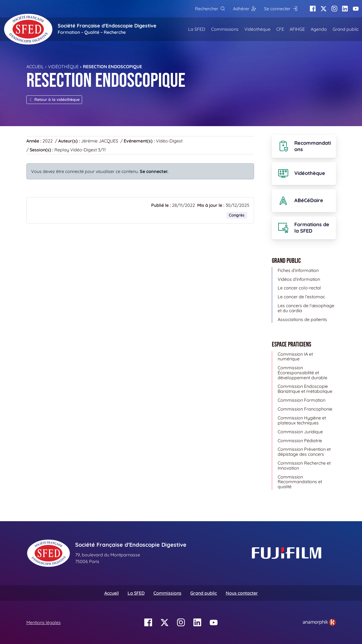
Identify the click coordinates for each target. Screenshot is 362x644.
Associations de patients (302, 319)
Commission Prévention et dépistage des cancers (304, 452)
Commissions (225, 29)
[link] (319, 622)
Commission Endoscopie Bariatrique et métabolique (305, 389)
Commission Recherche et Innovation (304, 465)
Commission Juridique (300, 432)
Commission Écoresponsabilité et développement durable (302, 372)
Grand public (346, 29)
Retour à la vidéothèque (54, 100)
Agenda (319, 29)
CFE (280, 29)
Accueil (35, 67)
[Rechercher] (210, 9)
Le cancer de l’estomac (301, 297)
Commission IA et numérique (295, 357)
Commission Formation (302, 400)
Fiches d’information (298, 270)
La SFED (197, 29)
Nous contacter (242, 593)
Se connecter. (154, 171)
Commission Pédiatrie (300, 441)
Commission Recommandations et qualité (300, 482)
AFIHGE (297, 29)
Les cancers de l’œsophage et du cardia (306, 308)
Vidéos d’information (299, 279)
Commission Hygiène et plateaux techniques (302, 420)
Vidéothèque (257, 29)
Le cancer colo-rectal (299, 288)
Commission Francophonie (305, 409)
